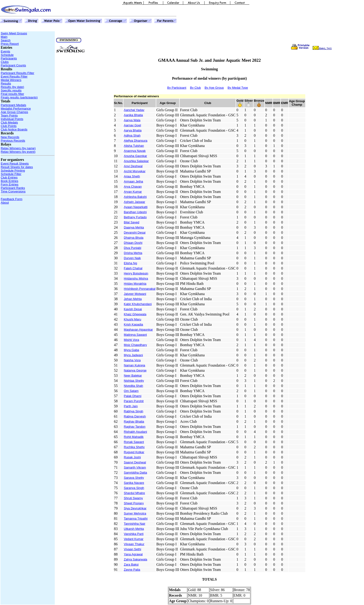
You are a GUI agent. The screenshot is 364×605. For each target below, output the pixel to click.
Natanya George (135, 370)
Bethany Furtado (135, 217)
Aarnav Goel (132, 125)
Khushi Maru (132, 319)
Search (6, 40)
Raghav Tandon (135, 427)
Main (4, 37)
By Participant (177, 88)
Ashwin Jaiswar (134, 202)
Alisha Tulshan (134, 146)
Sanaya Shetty (134, 478)
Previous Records (13, 141)
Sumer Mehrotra (135, 513)
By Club (195, 88)
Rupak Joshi (132, 457)
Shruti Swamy (133, 498)
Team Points (9, 115)
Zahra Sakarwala (135, 559)
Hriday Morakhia (135, 284)
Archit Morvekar (135, 171)
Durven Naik (132, 258)
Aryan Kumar (133, 192)
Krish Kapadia (133, 324)
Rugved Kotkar (134, 452)
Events (5, 51)
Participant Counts (13, 65)
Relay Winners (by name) (18, 148)
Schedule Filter (11, 174)
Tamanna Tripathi (136, 519)
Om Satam (131, 391)
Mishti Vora (131, 340)
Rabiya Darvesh (135, 416)
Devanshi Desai (135, 233)
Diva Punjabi (132, 248)
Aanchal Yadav (134, 110)
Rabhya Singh (133, 411)
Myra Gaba (131, 350)
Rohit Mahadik (134, 437)
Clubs (5, 62)
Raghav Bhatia (134, 421)
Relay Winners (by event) (18, 152)
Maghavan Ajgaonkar (138, 330)
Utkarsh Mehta (134, 529)
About (5, 203)
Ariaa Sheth (132, 176)
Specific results (11, 90)
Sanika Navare (134, 483)
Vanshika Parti (134, 534)
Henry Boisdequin (136, 273)
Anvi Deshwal (133, 166)
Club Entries (9, 177)
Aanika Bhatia (133, 115)
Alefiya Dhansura (136, 141)
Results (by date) (12, 87)
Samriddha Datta (135, 473)
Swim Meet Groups (14, 33)
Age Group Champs (14, 112)
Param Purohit (134, 401)
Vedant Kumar (133, 539)
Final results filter (12, 94)
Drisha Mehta (133, 253)
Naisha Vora (132, 360)
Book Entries (10, 181)
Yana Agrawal (133, 554)
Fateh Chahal (133, 268)
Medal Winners (11, 80)
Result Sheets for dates (17, 167)
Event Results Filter (14, 76)
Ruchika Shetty (134, 447)
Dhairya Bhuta (133, 238)
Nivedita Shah (133, 386)
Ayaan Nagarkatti (136, 207)
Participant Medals (13, 105)
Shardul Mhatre (134, 493)
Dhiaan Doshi (133, 243)
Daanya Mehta (134, 227)
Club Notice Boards (14, 129)
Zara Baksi (131, 564)
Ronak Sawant (134, 442)
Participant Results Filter (17, 73)
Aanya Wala (132, 120)
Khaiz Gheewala (135, 314)
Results (6, 83)
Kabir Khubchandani (138, 304)
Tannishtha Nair (135, 524)
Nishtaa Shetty (134, 381)
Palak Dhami (133, 396)
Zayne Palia (132, 570)
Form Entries (10, 184)
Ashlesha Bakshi (135, 197)
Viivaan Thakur (134, 544)
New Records (10, 137)
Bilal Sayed (132, 222)
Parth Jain (131, 406)
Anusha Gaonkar (135, 156)
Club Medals (9, 122)
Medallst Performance (16, 109)
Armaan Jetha (133, 181)
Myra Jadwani (133, 355)
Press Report (10, 44)
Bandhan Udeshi (135, 212)
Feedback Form (11, 199)
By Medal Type (238, 88)
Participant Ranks (13, 188)
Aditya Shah (132, 135)
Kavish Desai (133, 309)
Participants (9, 58)
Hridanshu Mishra (136, 278)
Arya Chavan (133, 187)
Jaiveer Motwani (135, 294)
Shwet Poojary (134, 503)
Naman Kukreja (134, 365)
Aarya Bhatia (133, 130)
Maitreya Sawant (135, 335)
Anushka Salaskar (136, 161)
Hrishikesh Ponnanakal (140, 289)
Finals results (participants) (19, 97)
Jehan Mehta (133, 299)
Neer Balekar (133, 376)
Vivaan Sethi (132, 549)
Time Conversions (13, 191)
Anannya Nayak (135, 151)
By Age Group (214, 88)
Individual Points (12, 119)
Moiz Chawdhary (135, 345)
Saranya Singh (134, 488)
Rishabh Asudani (135, 432)
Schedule (7, 55)
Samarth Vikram (135, 467)
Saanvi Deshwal (135, 462)
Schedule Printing (13, 171)
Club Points (9, 126)
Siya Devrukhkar (135, 508)
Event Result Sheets (15, 164)
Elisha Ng (130, 263)
